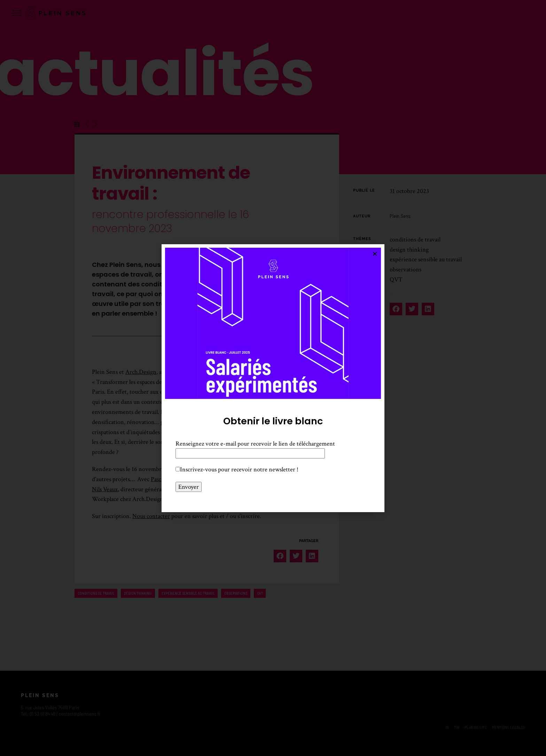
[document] (273, 378)
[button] (375, 254)
